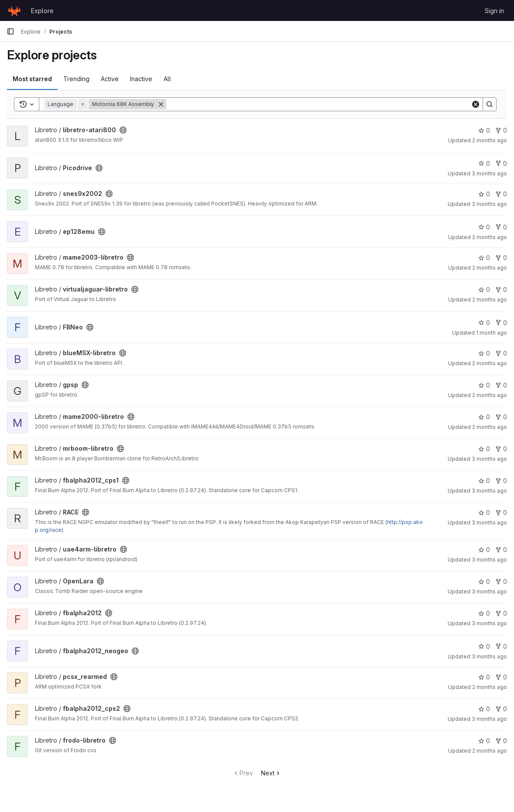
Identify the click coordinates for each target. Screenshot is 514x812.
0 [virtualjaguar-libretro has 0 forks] (501, 290)
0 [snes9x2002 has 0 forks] (501, 194)
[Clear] (476, 104)
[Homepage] (14, 10)
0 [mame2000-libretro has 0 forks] (501, 417)
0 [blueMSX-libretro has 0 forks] (501, 353)
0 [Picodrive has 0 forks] (501, 163)
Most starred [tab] (32, 79)
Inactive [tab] (141, 79)
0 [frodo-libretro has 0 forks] (501, 741)
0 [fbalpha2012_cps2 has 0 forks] (501, 709)
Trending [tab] (76, 79)
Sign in (494, 11)
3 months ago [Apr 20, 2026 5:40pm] (489, 491)
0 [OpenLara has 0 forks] (501, 581)
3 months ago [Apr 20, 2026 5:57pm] (489, 656)
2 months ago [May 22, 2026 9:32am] (490, 427)
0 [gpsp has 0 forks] (501, 385)
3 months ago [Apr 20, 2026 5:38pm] (489, 204)
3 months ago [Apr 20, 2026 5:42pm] (489, 459)
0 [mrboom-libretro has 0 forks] (501, 449)
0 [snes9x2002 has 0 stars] (484, 194)
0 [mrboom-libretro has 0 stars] (484, 449)
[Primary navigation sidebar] (10, 31)
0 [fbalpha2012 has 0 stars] (484, 613)
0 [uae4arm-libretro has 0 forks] (501, 550)
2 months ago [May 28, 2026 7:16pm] (490, 751)
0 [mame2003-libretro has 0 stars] (484, 258)
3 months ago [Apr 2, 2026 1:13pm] (489, 173)
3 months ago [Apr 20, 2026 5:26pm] (489, 591)
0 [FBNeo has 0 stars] (484, 323)
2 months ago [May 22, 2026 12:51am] (490, 268)
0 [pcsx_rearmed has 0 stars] (484, 677)
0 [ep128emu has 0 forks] (501, 227)
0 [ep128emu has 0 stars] (484, 227)
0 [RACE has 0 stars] (484, 512)
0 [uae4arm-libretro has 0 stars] (484, 550)
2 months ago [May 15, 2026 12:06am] (490, 687)
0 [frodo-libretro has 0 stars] (484, 741)
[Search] (319, 104)
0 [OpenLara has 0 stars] (484, 581)
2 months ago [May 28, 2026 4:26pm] (490, 363)
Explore (42, 11)
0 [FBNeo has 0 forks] (501, 323)
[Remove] (161, 104)
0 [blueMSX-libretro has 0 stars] (484, 353)
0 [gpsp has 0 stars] (484, 385)
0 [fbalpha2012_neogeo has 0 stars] (484, 646)
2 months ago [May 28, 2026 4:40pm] (490, 237)
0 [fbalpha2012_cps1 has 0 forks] (501, 481)
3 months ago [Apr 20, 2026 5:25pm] (489, 560)
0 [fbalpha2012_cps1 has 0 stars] (484, 481)
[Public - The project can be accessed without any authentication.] (123, 130)
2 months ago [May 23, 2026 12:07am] (490, 300)
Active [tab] (110, 79)
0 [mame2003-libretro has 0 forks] (501, 258)
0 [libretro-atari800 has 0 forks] (501, 130)
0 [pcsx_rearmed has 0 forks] (501, 677)
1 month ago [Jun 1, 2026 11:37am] (492, 333)
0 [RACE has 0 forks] (501, 512)
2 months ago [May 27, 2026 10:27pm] (490, 140)
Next (271, 773)
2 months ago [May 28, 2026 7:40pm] (490, 395)
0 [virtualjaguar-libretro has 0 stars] (484, 290)
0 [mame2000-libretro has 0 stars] (484, 417)
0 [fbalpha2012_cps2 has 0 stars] (484, 709)
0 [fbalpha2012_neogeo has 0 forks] (501, 646)
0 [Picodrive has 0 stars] (484, 163)
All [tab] (167, 79)
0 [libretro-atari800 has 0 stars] (484, 130)
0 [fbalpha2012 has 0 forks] (501, 613)
